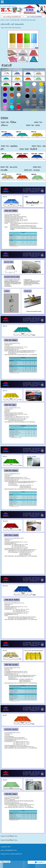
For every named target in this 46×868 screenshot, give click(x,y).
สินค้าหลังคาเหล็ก (15, 20)
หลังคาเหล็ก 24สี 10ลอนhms (13, 28)
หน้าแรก (3, 20)
